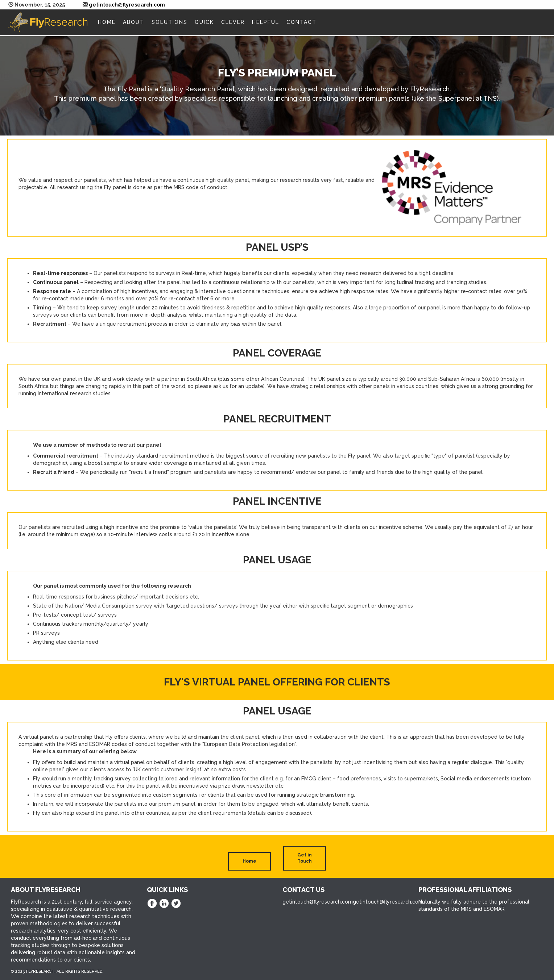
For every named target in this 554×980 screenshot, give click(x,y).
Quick (204, 22)
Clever (233, 22)
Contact (301, 22)
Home (107, 22)
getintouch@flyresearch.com (127, 5)
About (134, 22)
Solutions (169, 22)
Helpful (266, 22)
